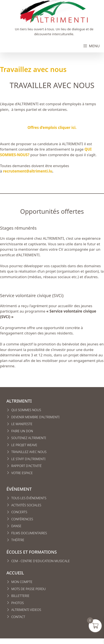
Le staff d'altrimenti (28, 459)
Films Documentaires (29, 533)
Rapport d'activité (27, 466)
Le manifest (21, 424)
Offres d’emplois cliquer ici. (52, 127)
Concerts (19, 512)
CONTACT (18, 617)
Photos (18, 603)
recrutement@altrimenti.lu (28, 171)
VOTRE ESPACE (22, 473)
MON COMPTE (22, 582)
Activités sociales (26, 505)
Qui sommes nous (26, 410)
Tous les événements (29, 498)
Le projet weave (24, 445)
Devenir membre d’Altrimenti (36, 417)
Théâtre (18, 540)
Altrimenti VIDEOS (26, 610)
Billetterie (20, 596)
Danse (16, 526)
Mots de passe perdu (29, 589)
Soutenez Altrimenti (29, 438)
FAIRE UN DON (22, 431)
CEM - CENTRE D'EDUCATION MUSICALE (41, 561)
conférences (22, 519)
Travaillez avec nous (29, 452)
